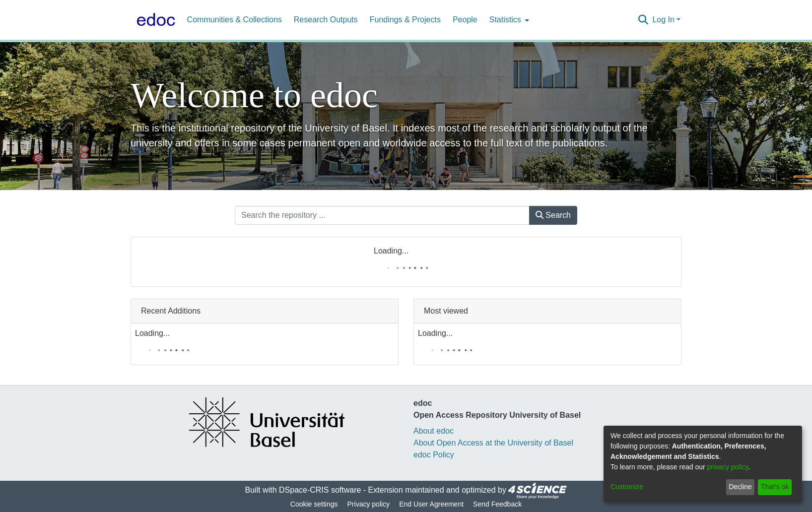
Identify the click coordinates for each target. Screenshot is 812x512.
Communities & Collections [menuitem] (235, 20)
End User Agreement (431, 504)
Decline (740, 487)
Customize (627, 487)
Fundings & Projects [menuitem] (405, 20)
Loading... (391, 251)
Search (553, 215)
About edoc (434, 431)
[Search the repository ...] (382, 215)
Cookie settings (314, 504)
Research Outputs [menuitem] (326, 20)
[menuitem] (508, 20)
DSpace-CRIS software (320, 490)
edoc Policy (434, 455)
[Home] (154, 20)
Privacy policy (369, 504)
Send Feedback (497, 504)
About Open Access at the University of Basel (493, 443)
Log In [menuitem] (663, 20)
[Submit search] (643, 20)
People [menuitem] (465, 20)
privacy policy (728, 467)
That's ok (775, 487)
